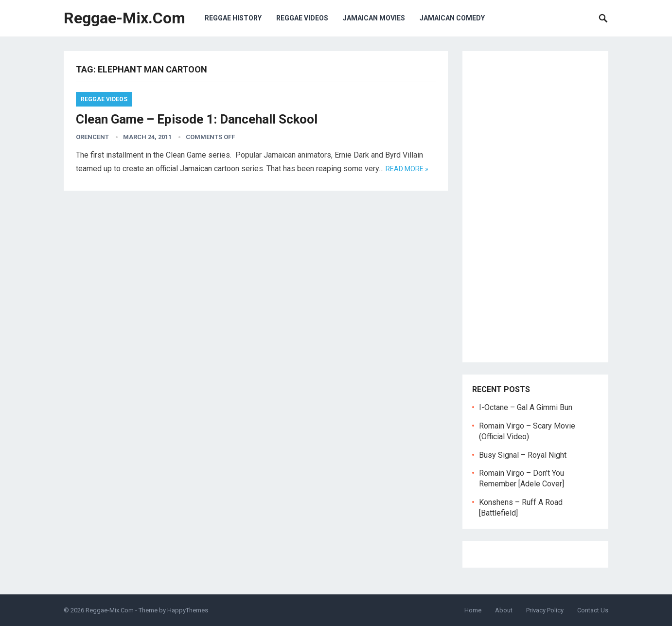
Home (473, 610)
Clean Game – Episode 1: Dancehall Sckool (197, 119)
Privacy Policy (545, 610)
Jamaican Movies (374, 18)
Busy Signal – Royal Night (523, 455)
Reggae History (233, 18)
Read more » (407, 169)
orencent (92, 137)
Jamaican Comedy (452, 18)
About (504, 610)
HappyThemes (188, 610)
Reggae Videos (302, 18)
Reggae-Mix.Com (124, 18)
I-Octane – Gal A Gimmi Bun (526, 407)
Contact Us (593, 610)
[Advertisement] (535, 207)
